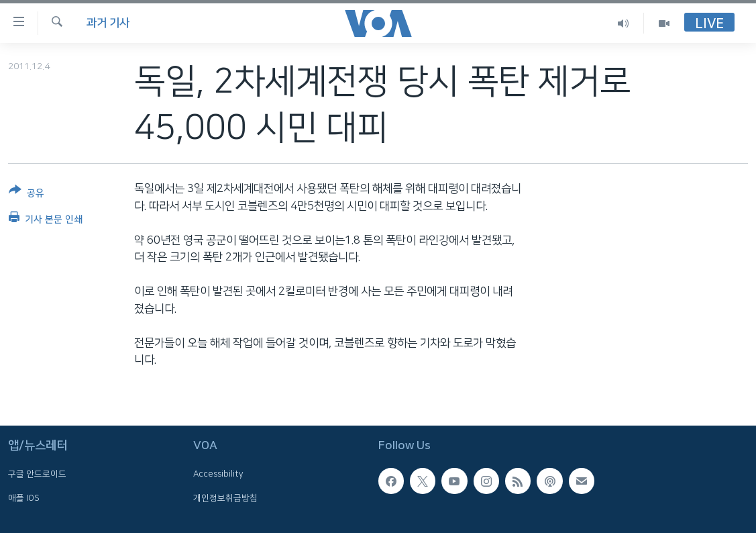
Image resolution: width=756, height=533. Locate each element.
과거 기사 (108, 23)
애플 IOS (24, 497)
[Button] (26, 194)
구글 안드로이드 (37, 474)
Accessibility (218, 474)
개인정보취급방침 (225, 497)
